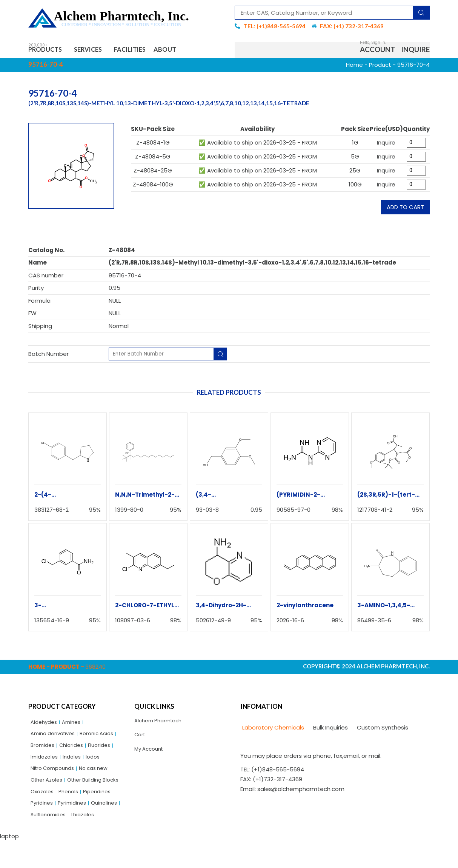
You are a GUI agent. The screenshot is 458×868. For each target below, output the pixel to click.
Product (380, 67)
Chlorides (75, 751)
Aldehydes (45, 725)
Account (378, 51)
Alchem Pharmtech (161, 724)
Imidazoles (46, 764)
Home (354, 67)
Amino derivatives (56, 738)
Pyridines (105, 816)
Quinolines (81, 829)
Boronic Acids (104, 738)
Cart (141, 739)
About (188, 51)
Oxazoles (106, 803)
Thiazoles (88, 842)
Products (49, 51)
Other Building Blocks (59, 803)
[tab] (272, 730)
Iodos (98, 764)
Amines (75, 725)
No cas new (101, 777)
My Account (151, 755)
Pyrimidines (46, 829)
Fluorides (105, 751)
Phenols (41, 816)
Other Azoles (49, 790)
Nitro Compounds (55, 777)
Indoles (76, 764)
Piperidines (72, 816)
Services (99, 51)
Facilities (146, 51)
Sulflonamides (50, 842)
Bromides (44, 751)
